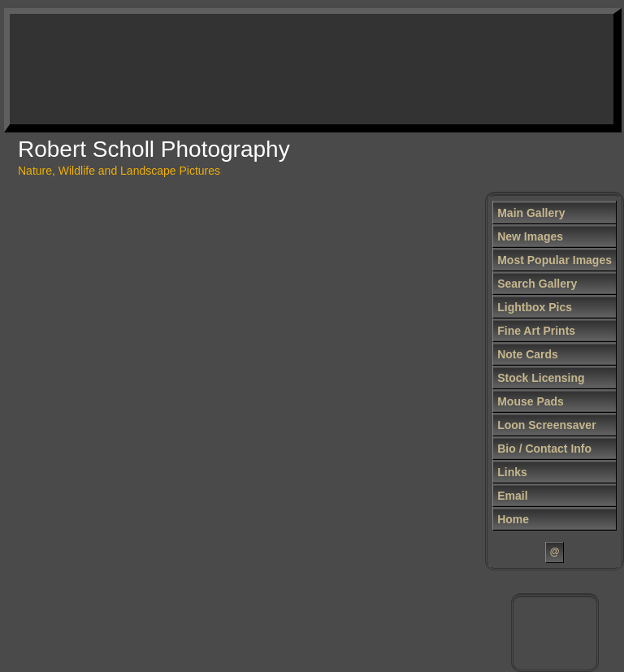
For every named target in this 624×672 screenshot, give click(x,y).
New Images (530, 236)
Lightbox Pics (535, 307)
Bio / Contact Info (544, 449)
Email (512, 496)
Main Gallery (531, 213)
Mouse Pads (531, 401)
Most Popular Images (555, 260)
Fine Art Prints (536, 331)
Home (513, 519)
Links (512, 472)
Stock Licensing (541, 378)
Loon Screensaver (546, 425)
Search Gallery (537, 284)
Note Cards (528, 354)
